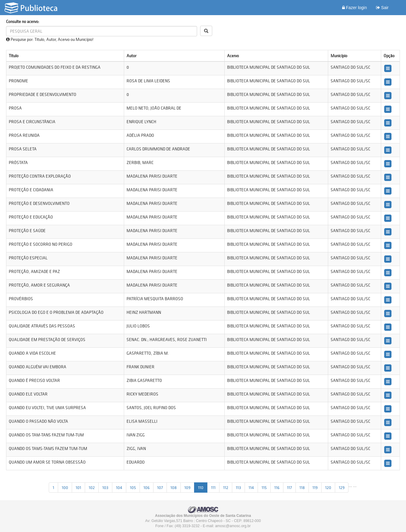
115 (264, 488)
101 (78, 488)
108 (174, 488)
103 (105, 488)
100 (65, 488)
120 (328, 488)
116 (277, 488)
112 (226, 488)
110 (201, 488)
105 (133, 488)
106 (147, 488)
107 (160, 488)
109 (187, 488)
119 (315, 488)
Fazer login (355, 8)
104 (119, 488)
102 (92, 488)
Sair (382, 8)
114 (251, 488)
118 (302, 488)
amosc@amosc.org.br (233, 526)
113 (238, 488)
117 (289, 488)
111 (213, 488)
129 (342, 488)
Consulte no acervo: (23, 21)
